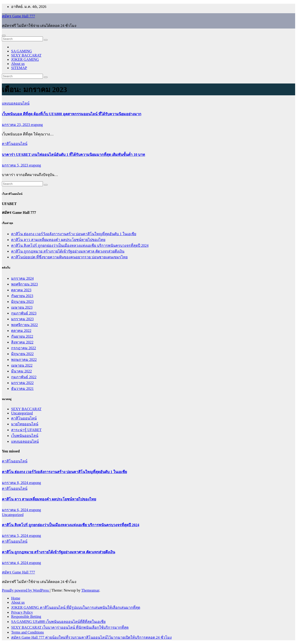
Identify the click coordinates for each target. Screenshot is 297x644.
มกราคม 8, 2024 (15, 483)
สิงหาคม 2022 (22, 342)
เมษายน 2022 (22, 365)
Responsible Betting (26, 617)
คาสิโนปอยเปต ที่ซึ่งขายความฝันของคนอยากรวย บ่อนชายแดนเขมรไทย (69, 257)
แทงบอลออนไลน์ (16, 103)
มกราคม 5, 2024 (15, 536)
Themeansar (90, 590)
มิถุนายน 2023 (22, 302)
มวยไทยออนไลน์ (25, 424)
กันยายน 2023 (22, 296)
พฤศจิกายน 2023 (24, 284)
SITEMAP (19, 68)
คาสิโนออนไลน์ (15, 144)
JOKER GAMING (25, 59)
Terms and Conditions (27, 632)
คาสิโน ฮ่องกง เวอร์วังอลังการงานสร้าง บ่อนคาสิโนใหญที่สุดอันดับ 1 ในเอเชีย (74, 234)
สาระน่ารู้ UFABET (26, 430)
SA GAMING (21, 51)
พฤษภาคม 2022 (24, 360)
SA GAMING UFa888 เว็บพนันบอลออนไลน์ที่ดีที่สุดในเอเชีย (58, 622)
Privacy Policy (22, 612)
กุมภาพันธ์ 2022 (24, 377)
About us (18, 64)
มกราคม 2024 (22, 278)
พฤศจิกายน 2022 (24, 325)
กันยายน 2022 (22, 336)
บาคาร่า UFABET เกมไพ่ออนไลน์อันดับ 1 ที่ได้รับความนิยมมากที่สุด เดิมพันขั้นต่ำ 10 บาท (73, 155)
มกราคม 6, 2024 (15, 510)
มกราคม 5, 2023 (15, 165)
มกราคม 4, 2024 (15, 563)
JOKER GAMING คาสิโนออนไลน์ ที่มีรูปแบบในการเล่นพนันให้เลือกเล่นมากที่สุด (76, 607)
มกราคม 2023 (22, 319)
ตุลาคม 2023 (21, 290)
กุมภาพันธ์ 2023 (24, 313)
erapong (37, 125)
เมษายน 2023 (22, 307)
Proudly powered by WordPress (26, 590)
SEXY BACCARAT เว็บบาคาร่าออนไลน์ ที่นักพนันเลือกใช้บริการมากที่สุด (70, 627)
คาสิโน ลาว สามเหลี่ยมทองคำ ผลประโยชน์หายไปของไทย (58, 240)
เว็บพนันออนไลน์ (25, 436)
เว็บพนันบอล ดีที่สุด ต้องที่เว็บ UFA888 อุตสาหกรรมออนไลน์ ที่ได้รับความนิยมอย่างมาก (72, 114)
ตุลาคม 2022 (21, 331)
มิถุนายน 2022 (22, 354)
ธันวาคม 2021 (22, 389)
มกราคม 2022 (22, 383)
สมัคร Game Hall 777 (18, 16)
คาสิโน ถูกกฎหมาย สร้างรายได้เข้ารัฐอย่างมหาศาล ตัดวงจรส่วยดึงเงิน (68, 251)
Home (16, 598)
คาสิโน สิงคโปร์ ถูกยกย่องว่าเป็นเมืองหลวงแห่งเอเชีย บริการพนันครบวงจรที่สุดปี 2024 (80, 245)
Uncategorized (22, 413)
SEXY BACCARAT (26, 55)
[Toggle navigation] (4, 35)
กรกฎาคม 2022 (24, 348)
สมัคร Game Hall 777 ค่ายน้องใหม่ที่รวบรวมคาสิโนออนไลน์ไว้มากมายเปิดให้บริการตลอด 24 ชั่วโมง (91, 637)
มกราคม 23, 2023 (16, 125)
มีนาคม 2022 (21, 371)
